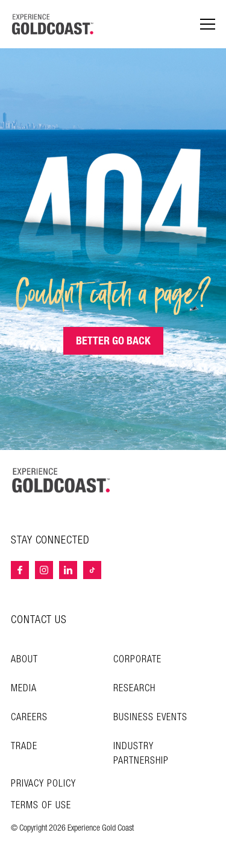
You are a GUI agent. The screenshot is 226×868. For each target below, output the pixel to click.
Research (134, 689)
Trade (24, 746)
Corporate (137, 660)
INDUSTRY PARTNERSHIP (141, 754)
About (24, 660)
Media (24, 689)
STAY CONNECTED (50, 540)
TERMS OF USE (41, 806)
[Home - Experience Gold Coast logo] (53, 24)
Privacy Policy (43, 784)
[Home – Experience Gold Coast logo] (61, 480)
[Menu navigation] (208, 24)
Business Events (150, 718)
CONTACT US (39, 620)
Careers (29, 718)
